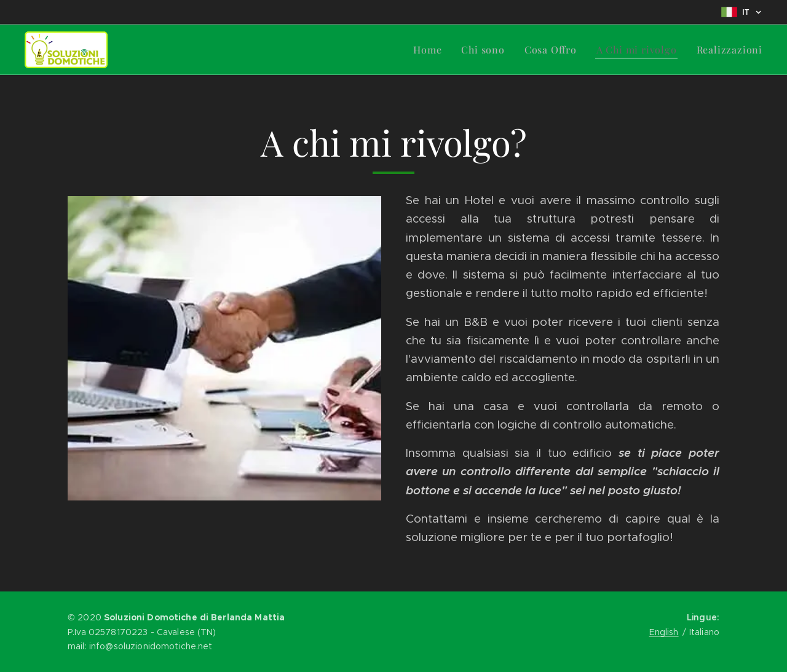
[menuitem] (431, 50)
